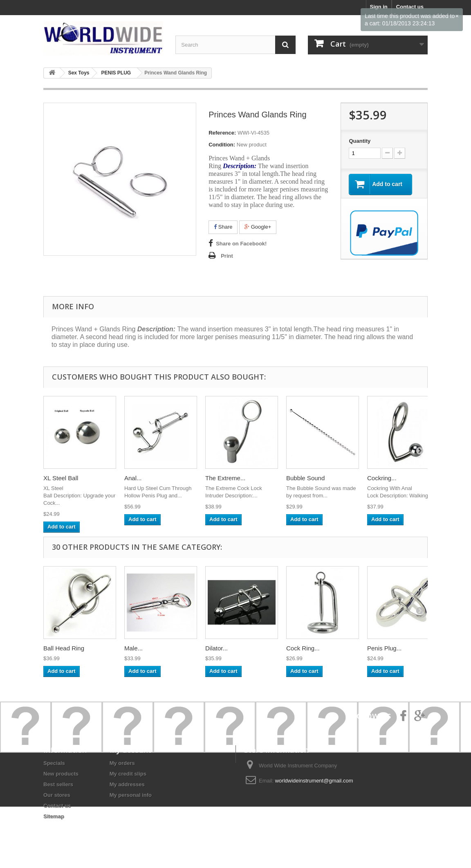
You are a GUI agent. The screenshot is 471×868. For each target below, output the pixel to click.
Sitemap (54, 816)
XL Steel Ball (61, 478)
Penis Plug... (384, 648)
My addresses (127, 784)
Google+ (258, 227)
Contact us (57, 806)
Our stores (57, 795)
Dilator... (216, 648)
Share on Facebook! (241, 244)
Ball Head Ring (64, 648)
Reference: (222, 133)
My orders (122, 763)
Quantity (360, 141)
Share (223, 227)
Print (227, 256)
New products (61, 774)
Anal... (133, 478)
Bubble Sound (305, 478)
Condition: (222, 145)
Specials (54, 763)
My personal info (131, 795)
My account (130, 750)
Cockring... (382, 478)
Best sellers (58, 784)
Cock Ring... (303, 648)
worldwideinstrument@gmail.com (314, 781)
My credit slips (128, 774)
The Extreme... (225, 478)
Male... (133, 648)
